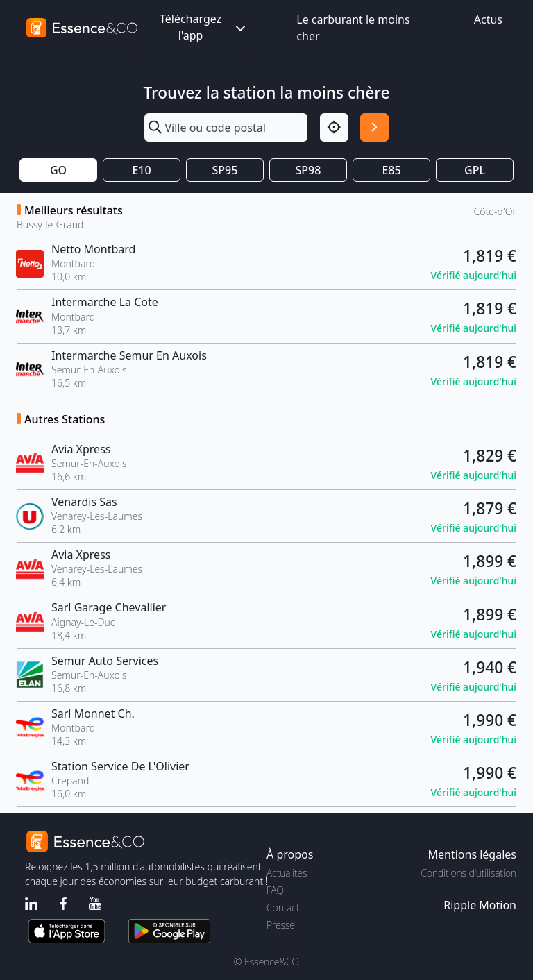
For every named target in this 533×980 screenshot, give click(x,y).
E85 (391, 170)
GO (58, 170)
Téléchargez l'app (204, 27)
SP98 (308, 170)
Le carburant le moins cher (353, 28)
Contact (283, 907)
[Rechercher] (374, 127)
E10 (141, 170)
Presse (281, 925)
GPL (475, 170)
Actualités (287, 873)
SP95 (225, 170)
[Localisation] (334, 127)
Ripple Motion (480, 905)
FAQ (275, 890)
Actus (488, 19)
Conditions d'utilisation (468, 873)
